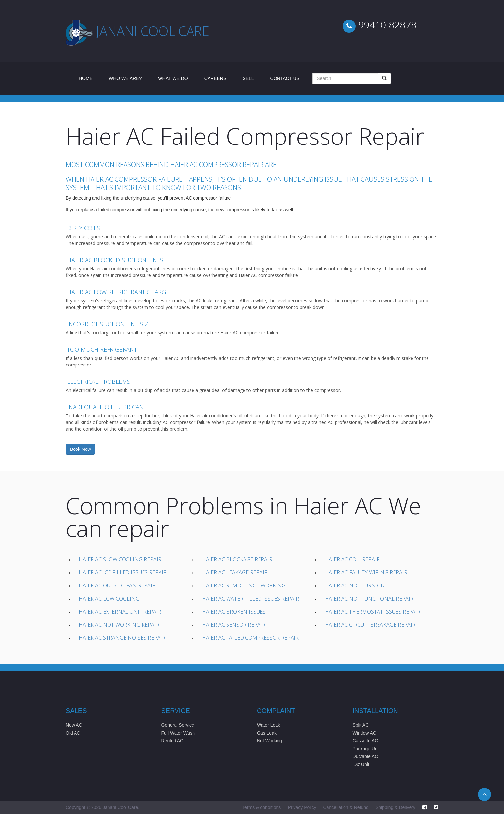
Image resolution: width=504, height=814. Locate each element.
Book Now (80, 449)
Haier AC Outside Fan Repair (117, 585)
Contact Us (285, 78)
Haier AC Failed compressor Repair (250, 638)
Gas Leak (267, 733)
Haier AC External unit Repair (120, 612)
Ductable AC (365, 756)
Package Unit (366, 749)
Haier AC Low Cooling (109, 599)
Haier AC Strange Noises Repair (122, 638)
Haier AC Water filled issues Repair (251, 599)
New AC (74, 725)
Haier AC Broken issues (234, 612)
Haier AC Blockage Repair (237, 559)
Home (90, 78)
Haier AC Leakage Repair (235, 572)
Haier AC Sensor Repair (234, 625)
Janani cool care (153, 31)
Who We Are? (125, 78)
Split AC (361, 725)
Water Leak (269, 725)
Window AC (364, 733)
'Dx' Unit (361, 764)
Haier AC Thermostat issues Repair (373, 612)
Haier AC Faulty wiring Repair (366, 572)
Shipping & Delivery (395, 807)
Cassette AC (365, 741)
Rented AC (173, 741)
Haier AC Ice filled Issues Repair (123, 572)
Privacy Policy (302, 807)
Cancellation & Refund (346, 807)
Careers (215, 78)
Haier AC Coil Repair (352, 559)
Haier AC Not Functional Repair (369, 599)
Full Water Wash (178, 733)
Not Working (269, 741)
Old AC (73, 733)
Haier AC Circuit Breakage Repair (370, 625)
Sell (248, 78)
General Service (178, 725)
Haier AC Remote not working (244, 585)
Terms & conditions (261, 807)
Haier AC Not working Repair (119, 625)
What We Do (173, 78)
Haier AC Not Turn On (355, 585)
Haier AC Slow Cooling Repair (120, 559)
